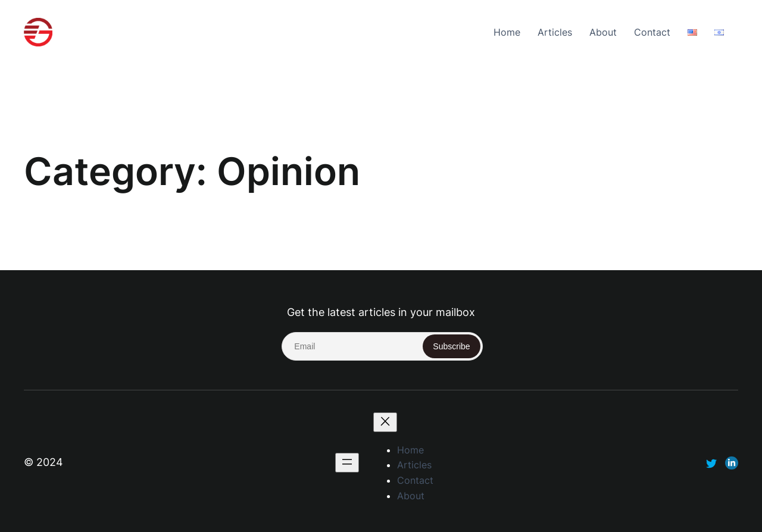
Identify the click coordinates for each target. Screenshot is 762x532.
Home (507, 32)
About (603, 32)
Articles (555, 32)
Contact (652, 32)
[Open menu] (347, 463)
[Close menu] (385, 422)
